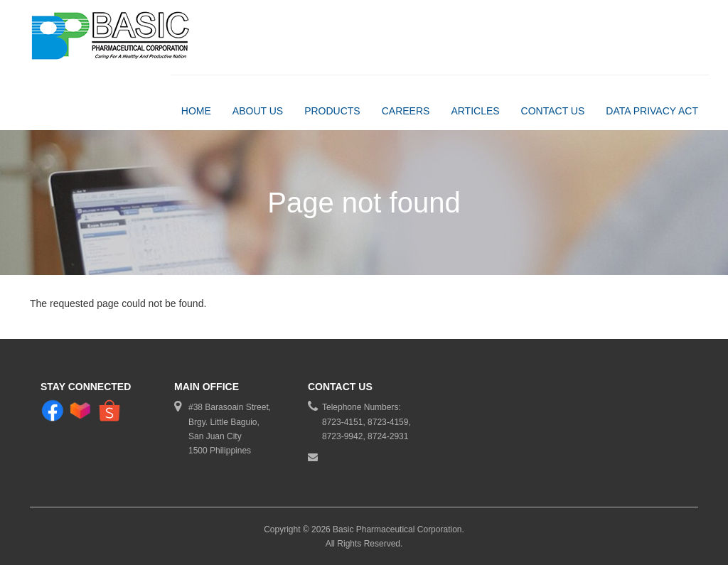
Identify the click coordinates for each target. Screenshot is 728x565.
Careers (406, 111)
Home (196, 111)
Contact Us (553, 111)
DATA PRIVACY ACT (652, 111)
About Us (258, 111)
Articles (475, 111)
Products (332, 111)
